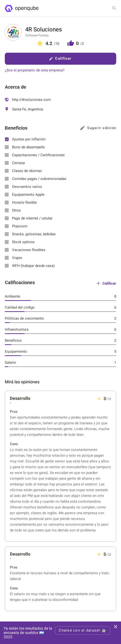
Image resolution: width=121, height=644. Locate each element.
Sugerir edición (98, 128)
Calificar (60, 58)
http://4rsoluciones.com (28, 100)
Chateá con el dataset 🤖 (83, 630)
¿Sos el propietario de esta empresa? (35, 70)
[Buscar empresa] (114, 8)
